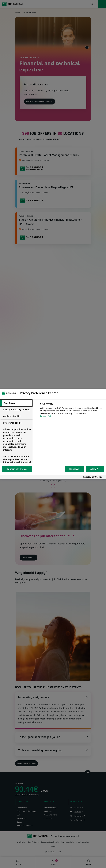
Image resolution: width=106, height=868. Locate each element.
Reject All (74, 469)
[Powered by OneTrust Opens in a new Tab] (93, 477)
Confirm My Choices (17, 469)
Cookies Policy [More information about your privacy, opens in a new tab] (46, 416)
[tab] (16, 403)
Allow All (95, 469)
